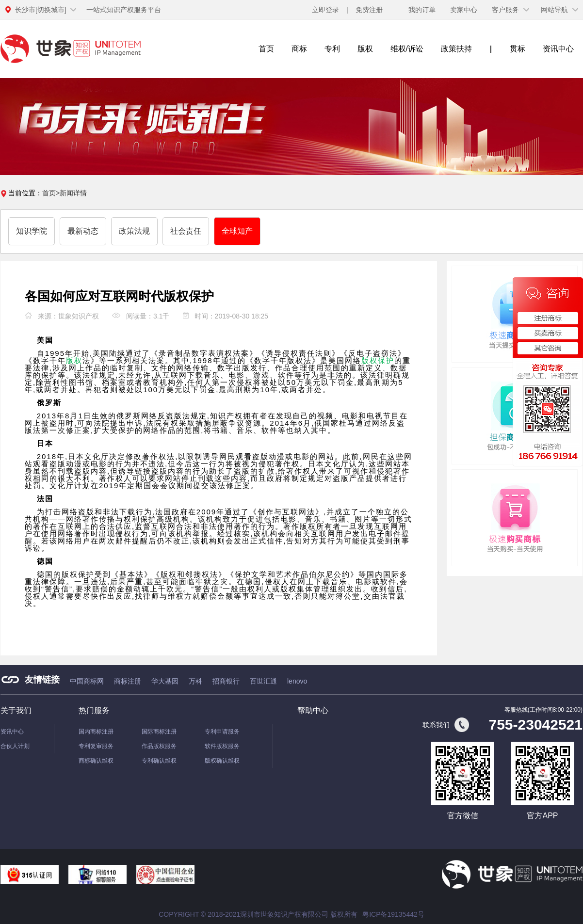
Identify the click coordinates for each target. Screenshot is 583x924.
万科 (195, 681)
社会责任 (186, 231)
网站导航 (554, 10)
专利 (332, 49)
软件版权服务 (222, 746)
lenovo (297, 681)
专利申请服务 (222, 732)
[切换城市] (41, 10)
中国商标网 (87, 681)
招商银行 (226, 681)
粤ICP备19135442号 (393, 914)
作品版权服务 (159, 746)
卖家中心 (464, 10)
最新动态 (83, 231)
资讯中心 (558, 49)
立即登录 (325, 10)
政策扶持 (456, 49)
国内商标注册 (96, 732)
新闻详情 (73, 193)
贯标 (518, 49)
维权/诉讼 (407, 49)
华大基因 (165, 681)
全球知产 (237, 231)
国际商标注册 (159, 732)
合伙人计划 (15, 746)
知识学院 (32, 231)
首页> (51, 193)
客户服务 (505, 10)
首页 (266, 49)
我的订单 (422, 10)
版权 (365, 49)
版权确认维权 (222, 761)
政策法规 (134, 231)
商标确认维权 (96, 761)
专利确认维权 (159, 761)
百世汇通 (263, 681)
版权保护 (378, 360)
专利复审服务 (96, 746)
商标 (299, 49)
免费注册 (369, 10)
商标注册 (128, 681)
